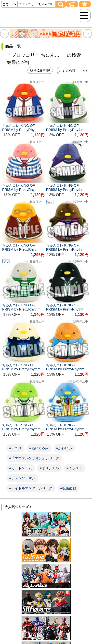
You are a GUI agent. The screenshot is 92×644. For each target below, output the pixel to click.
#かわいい (64, 448)
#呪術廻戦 (68, 488)
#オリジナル (49, 468)
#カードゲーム (21, 468)
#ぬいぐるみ (39, 448)
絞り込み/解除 (40, 70)
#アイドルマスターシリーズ (31, 488)
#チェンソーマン (22, 478)
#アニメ (15, 448)
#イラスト (75, 468)
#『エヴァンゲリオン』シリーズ (34, 458)
